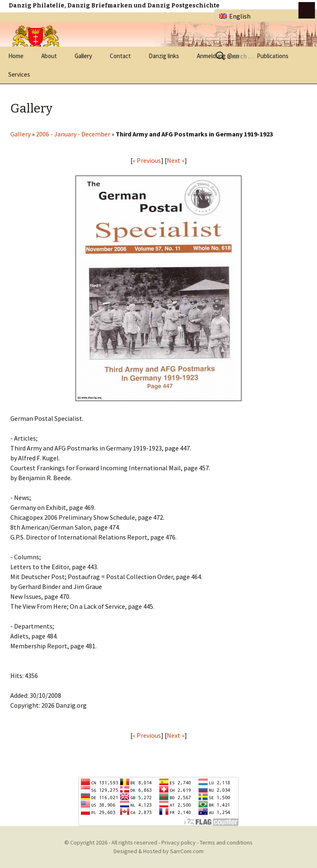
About (49, 56)
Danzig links (164, 56)
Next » (176, 160)
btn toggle (307, 10)
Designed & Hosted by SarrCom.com (158, 851)
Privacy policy (179, 842)
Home (16, 56)
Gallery (83, 56)
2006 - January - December (73, 134)
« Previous (147, 160)
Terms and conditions (226, 842)
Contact (120, 56)
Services (19, 74)
